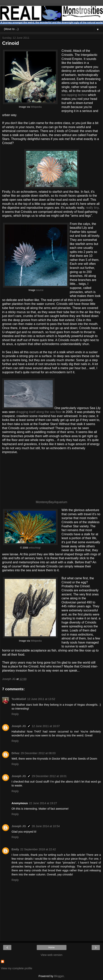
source (40, 290)
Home (51, 947)
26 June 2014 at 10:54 (46, 826)
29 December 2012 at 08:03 (38, 753)
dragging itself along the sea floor (39, 412)
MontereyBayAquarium (51, 502)
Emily (15, 849)
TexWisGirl (19, 699)
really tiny (92, 208)
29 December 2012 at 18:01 (49, 776)
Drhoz (16, 753)
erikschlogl (35, 548)
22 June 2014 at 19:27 (43, 803)
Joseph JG (19, 726)
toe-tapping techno (74, 95)
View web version (52, 955)
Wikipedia (36, 107)
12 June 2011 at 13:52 (41, 699)
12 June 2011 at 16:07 (46, 726)
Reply (15, 714)
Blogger (59, 976)
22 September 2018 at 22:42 (38, 849)
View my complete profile (17, 968)
